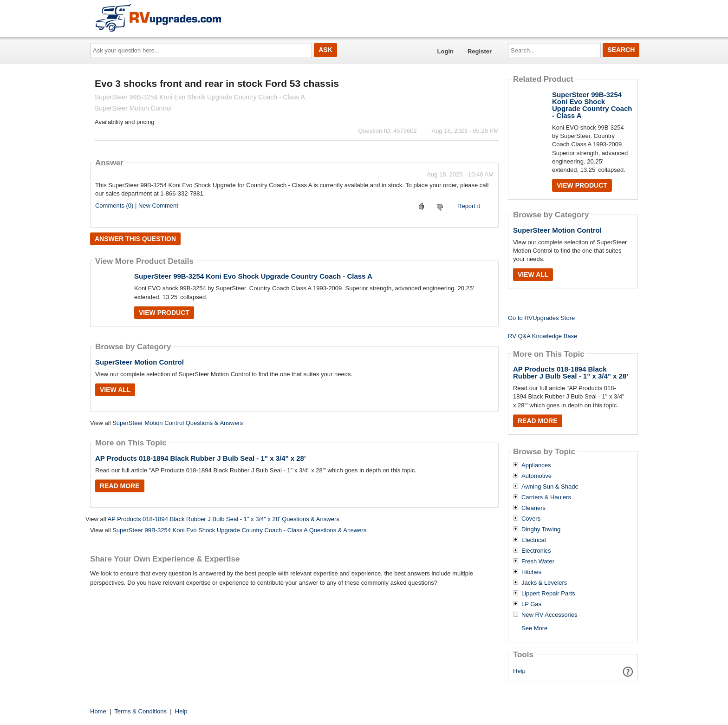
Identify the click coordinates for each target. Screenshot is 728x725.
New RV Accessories (549, 615)
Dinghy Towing (541, 529)
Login (445, 51)
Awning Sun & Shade (550, 487)
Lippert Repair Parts (548, 594)
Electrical (534, 540)
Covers (531, 519)
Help (519, 671)
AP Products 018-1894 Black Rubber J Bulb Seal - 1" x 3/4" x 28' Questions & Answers (223, 519)
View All (115, 390)
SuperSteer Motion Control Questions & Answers (178, 423)
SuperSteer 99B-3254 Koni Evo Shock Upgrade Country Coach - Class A (253, 276)
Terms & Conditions (140, 711)
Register (480, 51)
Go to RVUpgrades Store (541, 318)
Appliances (536, 465)
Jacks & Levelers (544, 583)
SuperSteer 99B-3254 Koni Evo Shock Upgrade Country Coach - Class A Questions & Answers (239, 530)
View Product (164, 313)
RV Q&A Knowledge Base (543, 336)
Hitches (531, 572)
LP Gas (531, 604)
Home (98, 711)
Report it (469, 206)
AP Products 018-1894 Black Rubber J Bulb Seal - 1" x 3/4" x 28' (201, 458)
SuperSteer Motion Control (140, 362)
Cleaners (533, 508)
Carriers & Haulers (546, 497)
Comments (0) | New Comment (137, 206)
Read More (120, 486)
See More (534, 628)
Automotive (536, 476)
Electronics (536, 551)
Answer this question (135, 239)
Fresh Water (538, 562)
